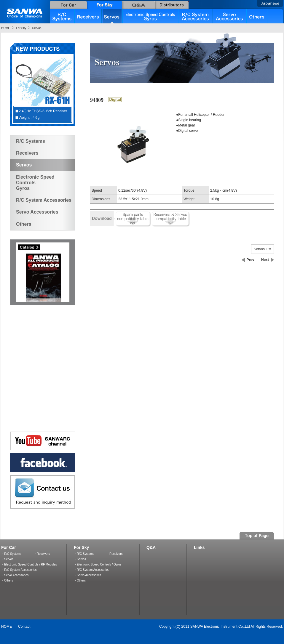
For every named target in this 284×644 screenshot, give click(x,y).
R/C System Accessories (44, 200)
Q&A (151, 547)
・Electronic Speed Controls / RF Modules (29, 564)
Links (199, 547)
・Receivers (42, 554)
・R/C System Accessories (19, 570)
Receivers (27, 153)
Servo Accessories (37, 212)
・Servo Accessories (15, 575)
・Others (7, 580)
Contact (24, 627)
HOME (6, 28)
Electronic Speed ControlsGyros (35, 183)
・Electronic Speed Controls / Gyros (98, 564)
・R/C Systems (11, 554)
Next (265, 260)
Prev (251, 260)
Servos (37, 28)
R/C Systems (31, 141)
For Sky (21, 28)
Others (24, 224)
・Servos (7, 559)
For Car (9, 547)
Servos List (263, 249)
